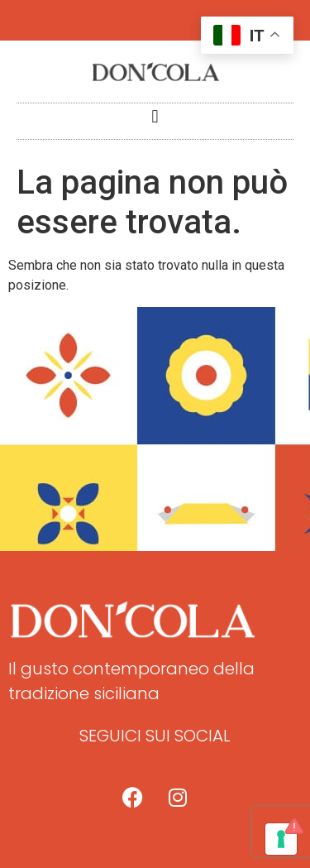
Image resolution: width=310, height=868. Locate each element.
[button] (155, 117)
